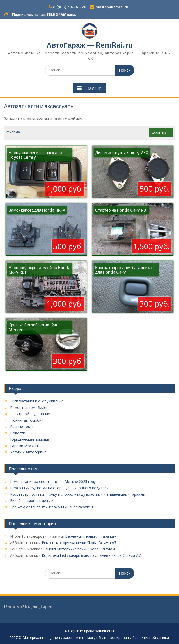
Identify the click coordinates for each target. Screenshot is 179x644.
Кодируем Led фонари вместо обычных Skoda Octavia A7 (91, 555)
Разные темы (22, 427)
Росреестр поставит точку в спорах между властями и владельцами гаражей (78, 494)
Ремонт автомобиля (28, 407)
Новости (18, 433)
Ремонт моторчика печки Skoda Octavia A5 (79, 543)
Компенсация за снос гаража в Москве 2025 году (53, 481)
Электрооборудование (30, 414)
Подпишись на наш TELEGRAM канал (45, 15)
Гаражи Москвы (24, 446)
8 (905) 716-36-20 (70, 7)
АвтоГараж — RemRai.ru (89, 45)
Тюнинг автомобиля (28, 420)
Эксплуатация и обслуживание (37, 401)
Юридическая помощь (30, 439)
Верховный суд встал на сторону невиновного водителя (59, 488)
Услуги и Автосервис (28, 452)
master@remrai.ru (112, 7)
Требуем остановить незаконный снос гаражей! (52, 507)
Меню (89, 88)
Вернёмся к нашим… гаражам (91, 536)
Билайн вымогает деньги (32, 501)
